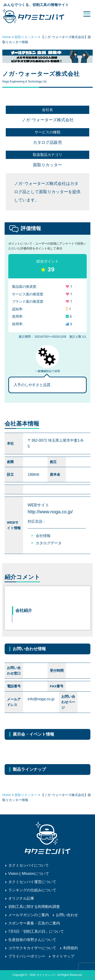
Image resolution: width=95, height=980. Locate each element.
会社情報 (43, 536)
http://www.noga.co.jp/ (50, 512)
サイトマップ (63, 956)
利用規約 (71, 948)
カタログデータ (49, 543)
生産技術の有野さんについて (32, 940)
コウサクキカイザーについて (32, 948)
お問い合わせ (67, 915)
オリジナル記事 (21, 898)
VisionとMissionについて (29, 874)
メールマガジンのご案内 (29, 915)
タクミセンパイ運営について (32, 882)
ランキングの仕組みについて (32, 890)
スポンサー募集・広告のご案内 (34, 923)
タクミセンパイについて (29, 865)
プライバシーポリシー (27, 956)
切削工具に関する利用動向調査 (34, 907)
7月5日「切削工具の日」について (36, 931)
